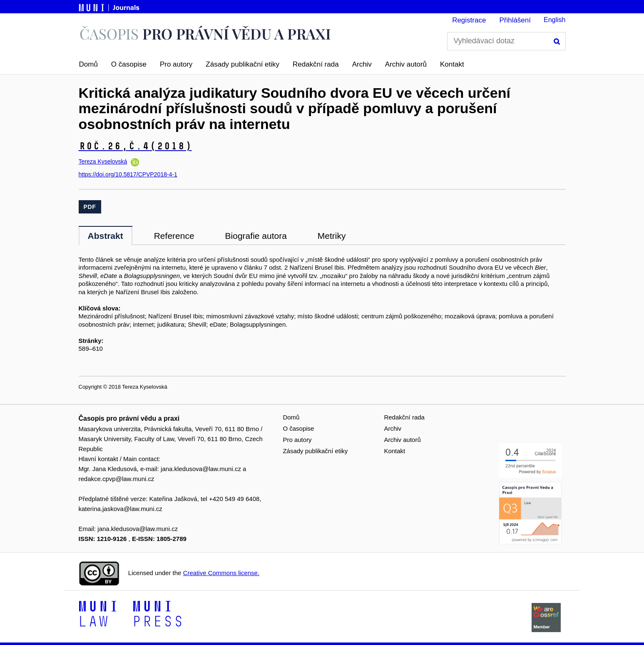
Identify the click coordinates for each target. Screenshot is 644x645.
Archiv (362, 64)
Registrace (469, 20)
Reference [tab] (174, 236)
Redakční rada (316, 64)
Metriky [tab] (332, 236)
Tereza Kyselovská (103, 161)
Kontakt (452, 64)
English (554, 20)
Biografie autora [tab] (256, 236)
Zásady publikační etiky (242, 64)
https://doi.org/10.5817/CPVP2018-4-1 (128, 174)
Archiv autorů (406, 64)
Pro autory (176, 64)
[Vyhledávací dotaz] (506, 41)
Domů (88, 64)
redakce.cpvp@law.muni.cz (117, 479)
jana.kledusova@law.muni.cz (201, 469)
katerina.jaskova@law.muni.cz (121, 509)
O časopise (129, 64)
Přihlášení (515, 20)
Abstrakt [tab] (106, 236)
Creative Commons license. (221, 573)
